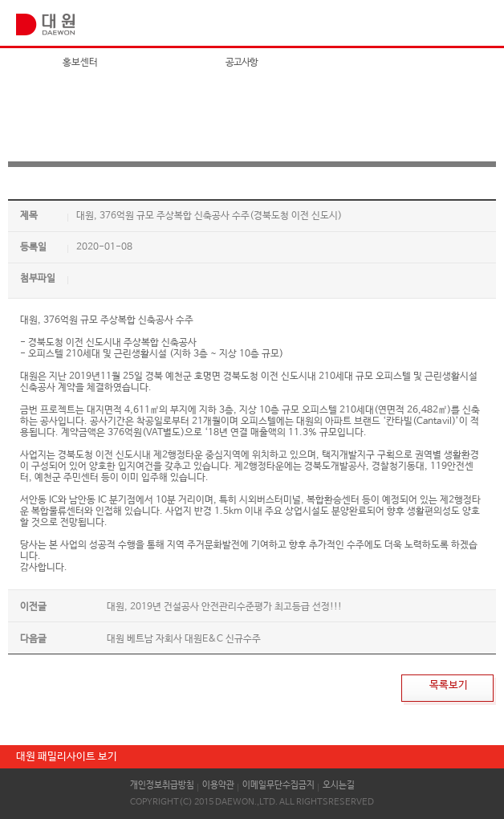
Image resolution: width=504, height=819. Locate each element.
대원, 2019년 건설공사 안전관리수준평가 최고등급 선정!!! (224, 607)
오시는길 (339, 785)
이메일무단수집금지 (278, 785)
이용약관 (218, 785)
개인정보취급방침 (162, 785)
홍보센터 (80, 63)
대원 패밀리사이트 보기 (67, 757)
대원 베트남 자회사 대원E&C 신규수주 (184, 639)
